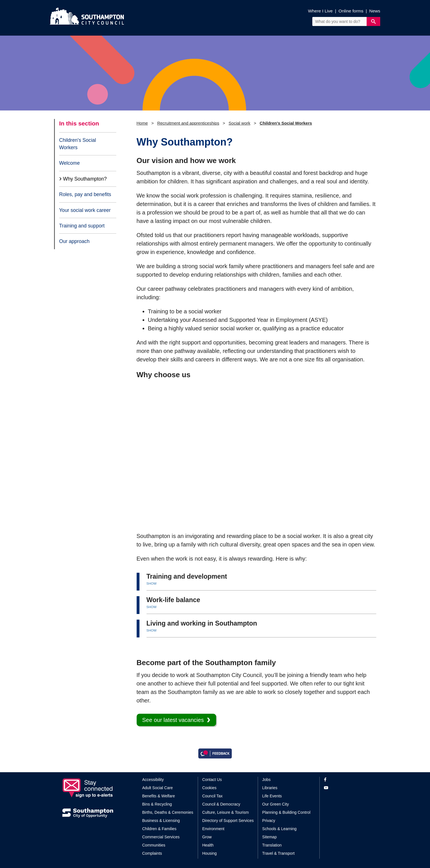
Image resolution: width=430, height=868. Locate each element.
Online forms (351, 11)
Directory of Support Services (228, 821)
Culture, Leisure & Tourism (226, 812)
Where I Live (320, 11)
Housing (209, 853)
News (375, 11)
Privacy (269, 821)
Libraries (270, 788)
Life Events (272, 796)
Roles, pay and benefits (85, 194)
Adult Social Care (158, 788)
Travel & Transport (279, 853)
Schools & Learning (279, 829)
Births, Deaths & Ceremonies (168, 812)
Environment (213, 829)
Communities (154, 845)
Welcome (69, 163)
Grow (207, 837)
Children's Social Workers (78, 144)
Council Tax (212, 796)
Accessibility (153, 780)
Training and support (82, 226)
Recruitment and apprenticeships (188, 123)
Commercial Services (161, 837)
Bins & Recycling (157, 804)
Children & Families (159, 829)
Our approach (74, 241)
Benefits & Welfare (159, 796)
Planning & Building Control (286, 812)
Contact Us (212, 780)
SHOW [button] (152, 583)
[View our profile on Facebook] (346, 780)
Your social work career (85, 210)
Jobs (266, 780)
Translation (272, 845)
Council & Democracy (221, 804)
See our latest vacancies (173, 720)
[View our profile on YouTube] (346, 788)
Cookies (209, 788)
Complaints (152, 853)
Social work (239, 123)
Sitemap (269, 837)
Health (208, 845)
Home (142, 123)
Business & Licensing (161, 821)
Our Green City (276, 804)
